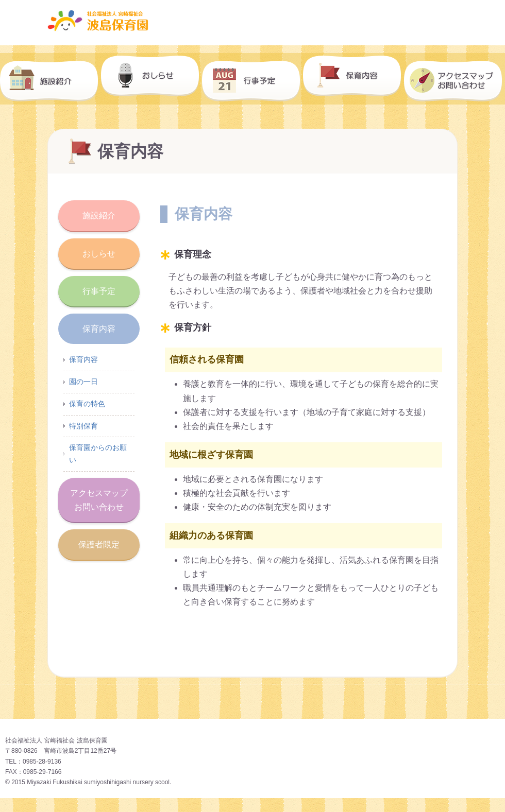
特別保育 (83, 426)
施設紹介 (50, 79)
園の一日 (83, 382)
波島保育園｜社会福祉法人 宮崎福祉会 (253, 21)
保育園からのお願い (98, 454)
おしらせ (151, 79)
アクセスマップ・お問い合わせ (454, 79)
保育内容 (353, 79)
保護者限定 (99, 545)
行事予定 (252, 79)
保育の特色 (87, 404)
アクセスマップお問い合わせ (99, 500)
